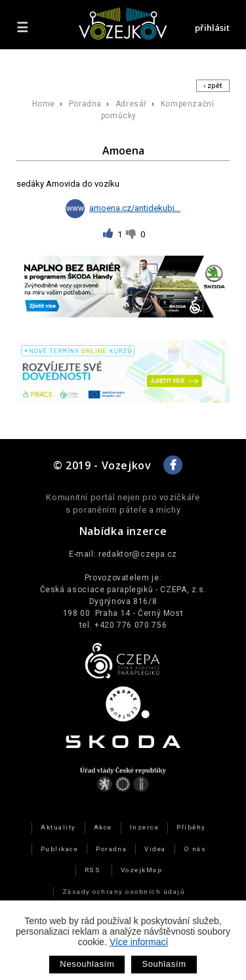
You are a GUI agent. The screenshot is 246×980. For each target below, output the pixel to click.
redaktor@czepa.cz (138, 554)
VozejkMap (141, 870)
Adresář (131, 104)
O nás (195, 849)
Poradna (85, 104)
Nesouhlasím (87, 964)
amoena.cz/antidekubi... (123, 208)
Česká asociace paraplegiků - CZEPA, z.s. (123, 590)
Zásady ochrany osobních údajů (123, 892)
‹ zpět (213, 86)
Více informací (139, 942)
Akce (103, 827)
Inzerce (144, 827)
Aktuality (58, 827)
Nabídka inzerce (123, 531)
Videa (155, 849)
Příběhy (191, 827)
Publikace (59, 849)
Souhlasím (164, 964)
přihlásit (212, 28)
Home (44, 104)
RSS (92, 870)
